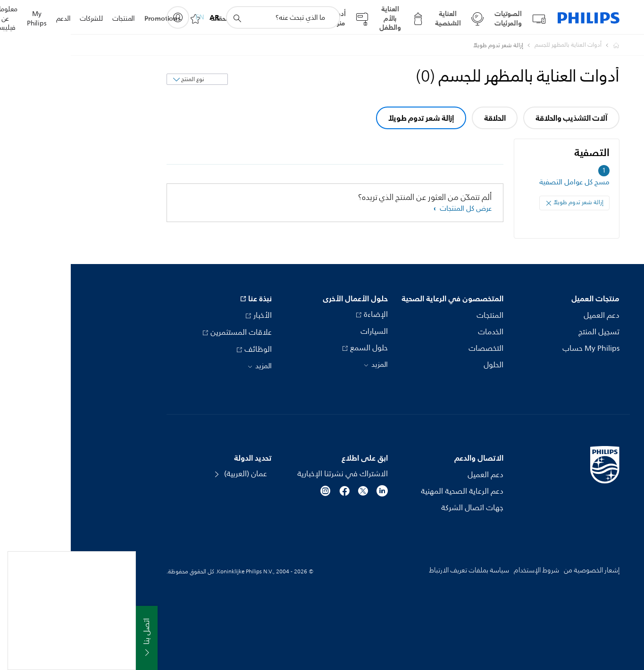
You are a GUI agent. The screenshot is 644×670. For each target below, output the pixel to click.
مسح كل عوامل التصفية (504, 182)
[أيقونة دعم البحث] (166, 18)
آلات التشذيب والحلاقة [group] (500, 118)
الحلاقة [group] (424, 118)
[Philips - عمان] (540, 45)
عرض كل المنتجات (394, 209)
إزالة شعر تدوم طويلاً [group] (350, 118)
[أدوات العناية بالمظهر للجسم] (492, 45)
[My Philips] (107, 17)
